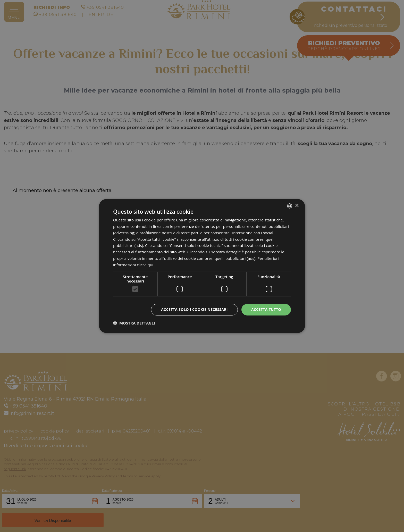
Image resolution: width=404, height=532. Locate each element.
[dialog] (202, 266)
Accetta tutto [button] (266, 309)
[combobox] (290, 206)
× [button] (297, 206)
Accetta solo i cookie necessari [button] (194, 309)
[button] (134, 323)
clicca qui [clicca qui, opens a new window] (145, 265)
